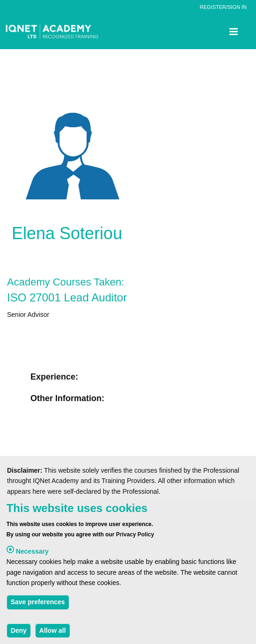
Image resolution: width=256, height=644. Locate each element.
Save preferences (38, 605)
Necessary (32, 554)
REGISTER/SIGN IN (223, 7)
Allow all (53, 633)
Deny (19, 633)
